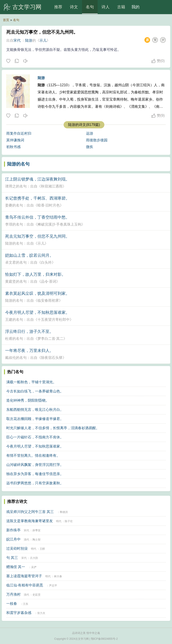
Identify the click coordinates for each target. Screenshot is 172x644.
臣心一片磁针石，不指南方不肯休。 (35, 437)
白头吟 (46, 262)
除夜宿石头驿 (52, 358)
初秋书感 (13, 147)
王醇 (42, 549)
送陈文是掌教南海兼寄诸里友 (30, 521)
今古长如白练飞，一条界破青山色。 (35, 391)
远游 (90, 133)
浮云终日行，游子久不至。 (29, 332)
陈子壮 (69, 521)
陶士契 (37, 540)
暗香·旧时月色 (49, 205)
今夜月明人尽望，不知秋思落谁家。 (37, 312)
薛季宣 (37, 530)
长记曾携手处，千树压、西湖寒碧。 (37, 198)
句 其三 (12, 558)
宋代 (17, 40)
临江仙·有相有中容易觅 (25, 585)
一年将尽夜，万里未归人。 (29, 351)
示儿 (43, 40)
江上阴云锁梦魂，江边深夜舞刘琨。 (37, 179)
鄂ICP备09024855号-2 (104, 639)
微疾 (90, 147)
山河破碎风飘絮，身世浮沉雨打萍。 (35, 465)
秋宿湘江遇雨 (52, 186)
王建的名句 (14, 320)
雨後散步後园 (97, 140)
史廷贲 (37, 595)
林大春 (58, 576)
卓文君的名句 (16, 262)
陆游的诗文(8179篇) (84, 125)
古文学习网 (27, 7)
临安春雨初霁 (48, 300)
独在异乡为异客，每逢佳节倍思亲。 (35, 474)
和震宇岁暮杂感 (19, 613)
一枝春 (12, 604)
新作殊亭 (13, 530)
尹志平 (53, 586)
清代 (26, 540)
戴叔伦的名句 (16, 358)
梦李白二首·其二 (50, 339)
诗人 (105, 7)
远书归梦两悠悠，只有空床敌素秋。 (35, 483)
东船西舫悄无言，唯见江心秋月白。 (35, 410)
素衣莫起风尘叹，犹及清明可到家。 (37, 293)
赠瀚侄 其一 (16, 567)
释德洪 (64, 512)
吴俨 (34, 567)
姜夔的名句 (14, 205)
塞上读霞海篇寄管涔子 (24, 576)
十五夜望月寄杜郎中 (54, 320)
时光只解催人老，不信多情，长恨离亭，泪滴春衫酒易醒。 (53, 428)
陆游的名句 (18, 164)
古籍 (121, 7)
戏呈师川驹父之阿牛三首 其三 (30, 512)
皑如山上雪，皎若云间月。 (29, 255)
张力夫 (41, 613)
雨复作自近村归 (19, 133)
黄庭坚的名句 (16, 281)
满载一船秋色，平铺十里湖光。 (31, 382)
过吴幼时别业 (17, 548)
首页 (6, 20)
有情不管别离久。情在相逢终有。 (33, 456)
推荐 (58, 7)
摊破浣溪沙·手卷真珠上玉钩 (59, 224)
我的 (135, 7)
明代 (59, 521)
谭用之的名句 (16, 186)
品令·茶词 (49, 281)
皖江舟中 (13, 539)
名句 (90, 7)
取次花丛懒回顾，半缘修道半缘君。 (35, 419)
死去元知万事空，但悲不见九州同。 (37, 236)
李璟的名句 (14, 224)
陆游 (29, 40)
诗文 (74, 7)
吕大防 (34, 558)
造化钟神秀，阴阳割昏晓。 (28, 400)
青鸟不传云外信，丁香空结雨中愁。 (37, 217)
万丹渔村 (13, 594)
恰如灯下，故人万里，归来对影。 (35, 274)
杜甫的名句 (14, 339)
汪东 (26, 604)
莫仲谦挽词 (15, 140)
